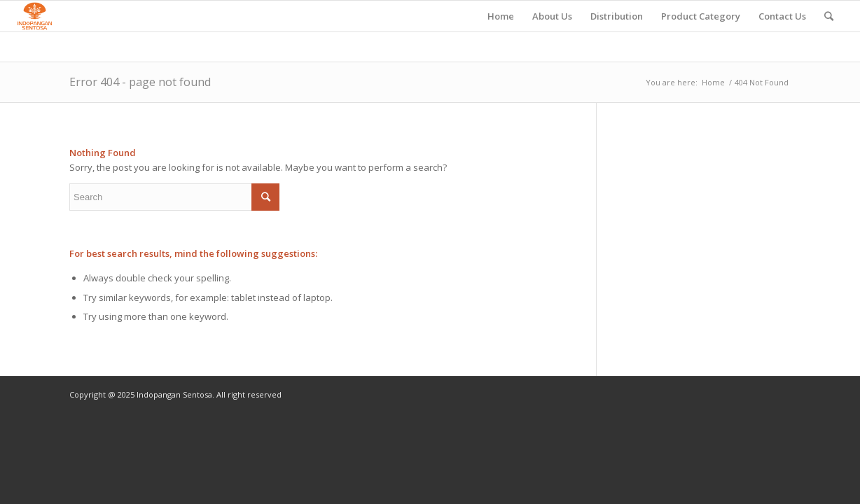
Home (713, 82)
